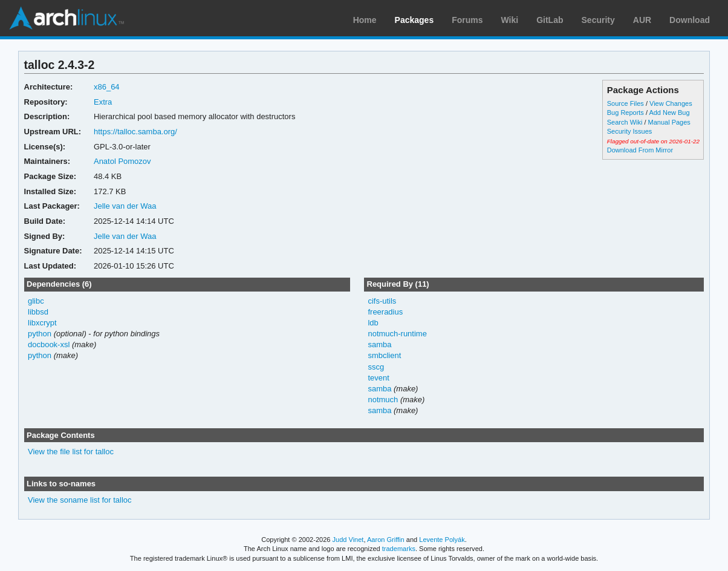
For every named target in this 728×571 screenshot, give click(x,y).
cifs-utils (382, 301)
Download (690, 20)
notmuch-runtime (397, 334)
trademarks (399, 549)
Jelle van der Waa (125, 206)
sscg (376, 367)
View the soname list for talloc (80, 500)
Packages (414, 20)
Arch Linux (67, 18)
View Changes (671, 103)
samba (379, 344)
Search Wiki (625, 122)
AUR (642, 20)
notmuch (383, 400)
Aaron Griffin (386, 540)
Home (365, 20)
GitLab (550, 20)
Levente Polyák (442, 540)
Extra (103, 102)
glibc (36, 301)
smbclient (384, 355)
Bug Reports (626, 113)
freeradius (385, 312)
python (40, 334)
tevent (378, 378)
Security (598, 20)
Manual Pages (669, 122)
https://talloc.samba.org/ (135, 132)
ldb (373, 323)
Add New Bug (669, 113)
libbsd (38, 312)
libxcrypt (42, 323)
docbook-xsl (49, 344)
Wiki (510, 20)
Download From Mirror (640, 150)
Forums (467, 20)
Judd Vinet (348, 540)
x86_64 (107, 87)
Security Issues (629, 131)
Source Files (626, 103)
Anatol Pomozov (122, 161)
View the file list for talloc (71, 452)
